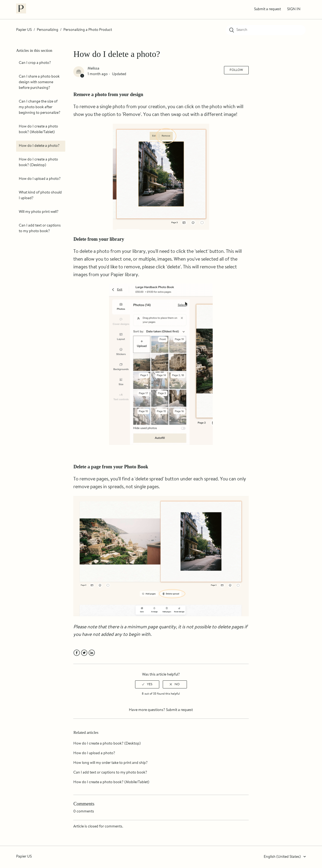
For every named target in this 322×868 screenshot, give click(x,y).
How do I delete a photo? (39, 146)
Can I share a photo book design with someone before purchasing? (39, 82)
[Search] (266, 30)
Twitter (84, 653)
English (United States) (283, 857)
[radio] (147, 684)
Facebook (77, 653)
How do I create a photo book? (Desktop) (38, 163)
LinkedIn (92, 653)
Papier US (24, 30)
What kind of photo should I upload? (40, 196)
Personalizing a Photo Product (88, 30)
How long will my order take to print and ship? (111, 763)
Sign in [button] (294, 9)
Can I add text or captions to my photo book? (40, 229)
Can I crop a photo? (35, 63)
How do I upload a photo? (40, 179)
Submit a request (267, 9)
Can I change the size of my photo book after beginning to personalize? (40, 107)
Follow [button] (236, 70)
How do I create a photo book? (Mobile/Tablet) (38, 130)
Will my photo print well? (39, 212)
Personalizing (48, 30)
